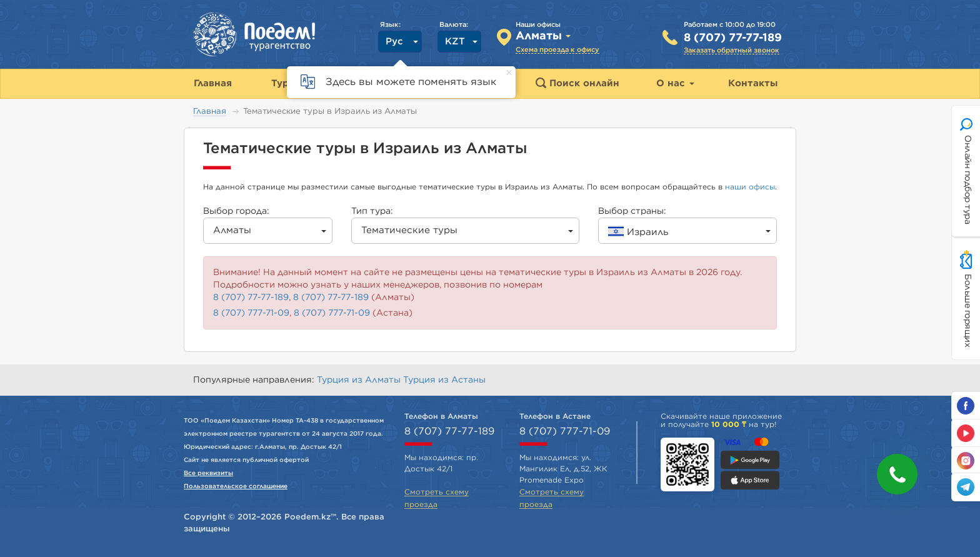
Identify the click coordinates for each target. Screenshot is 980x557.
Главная (210, 112)
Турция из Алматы (360, 380)
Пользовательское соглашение (236, 486)
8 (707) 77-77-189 (733, 38)
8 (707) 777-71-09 (251, 313)
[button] (897, 474)
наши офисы (750, 187)
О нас (675, 83)
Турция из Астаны (444, 380)
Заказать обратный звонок (732, 50)
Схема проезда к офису (557, 50)
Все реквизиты (208, 473)
